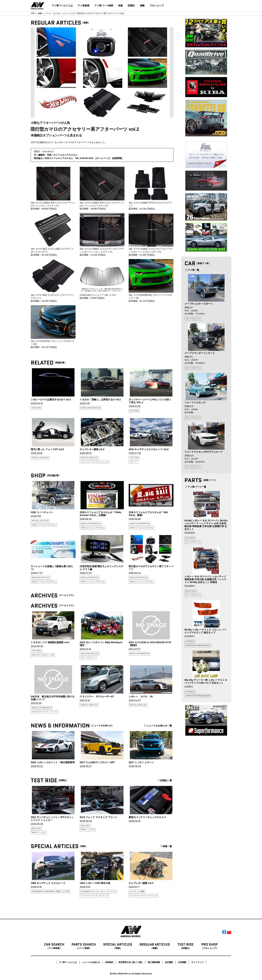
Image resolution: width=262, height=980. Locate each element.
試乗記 (131, 6)
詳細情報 (117, 158)
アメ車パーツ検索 (104, 6)
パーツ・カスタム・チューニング (60, 13)
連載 (142, 6)
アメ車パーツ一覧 (195, 487)
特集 (120, 6)
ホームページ (103, 158)
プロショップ (157, 6)
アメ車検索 (84, 6)
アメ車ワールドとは (62, 6)
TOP (33, 13)
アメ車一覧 (192, 270)
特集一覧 (166, 846)
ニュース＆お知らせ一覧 (158, 726)
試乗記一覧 (165, 780)
